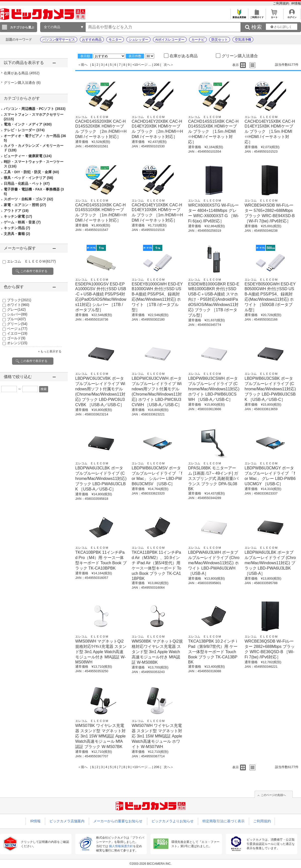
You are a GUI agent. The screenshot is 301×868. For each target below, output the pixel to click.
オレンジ (17, 343)
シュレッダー (138, 40)
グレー (16, 309)
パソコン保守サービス (59, 40)
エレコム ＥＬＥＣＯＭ (31, 261)
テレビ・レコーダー (24, 130)
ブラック (19, 300)
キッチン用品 (17, 228)
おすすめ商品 (92, 40)
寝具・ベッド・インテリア (28, 178)
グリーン (17, 324)
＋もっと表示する (49, 351)
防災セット (220, 40)
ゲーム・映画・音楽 (22, 222)
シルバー (17, 314)
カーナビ (198, 40)
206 (157, 65)
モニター (115, 40)
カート (274, 16)
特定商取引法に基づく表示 (223, 821)
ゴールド (16, 338)
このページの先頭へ (273, 795)
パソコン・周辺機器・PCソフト (35, 109)
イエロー (17, 333)
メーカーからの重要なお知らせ (118, 821)
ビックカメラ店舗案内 (67, 821)
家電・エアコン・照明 (25, 205)
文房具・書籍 (17, 234)
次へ (167, 65)
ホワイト (18, 305)
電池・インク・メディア (28, 124)
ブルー (16, 319)
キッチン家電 (18, 216)
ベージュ (17, 329)
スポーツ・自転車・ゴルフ (28, 199)
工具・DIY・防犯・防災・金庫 (31, 172)
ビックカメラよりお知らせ (173, 821)
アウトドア (16, 211)
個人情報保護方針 (121, 846)
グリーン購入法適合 (22, 83)
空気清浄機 (243, 40)
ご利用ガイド (257, 16)
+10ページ (140, 65)
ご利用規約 (282, 3)
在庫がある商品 (22, 73)
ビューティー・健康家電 (28, 156)
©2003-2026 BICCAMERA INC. (150, 864)
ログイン (292, 16)
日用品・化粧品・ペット (27, 183)
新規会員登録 (239, 16)
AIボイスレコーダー (170, 40)
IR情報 (296, 3)
